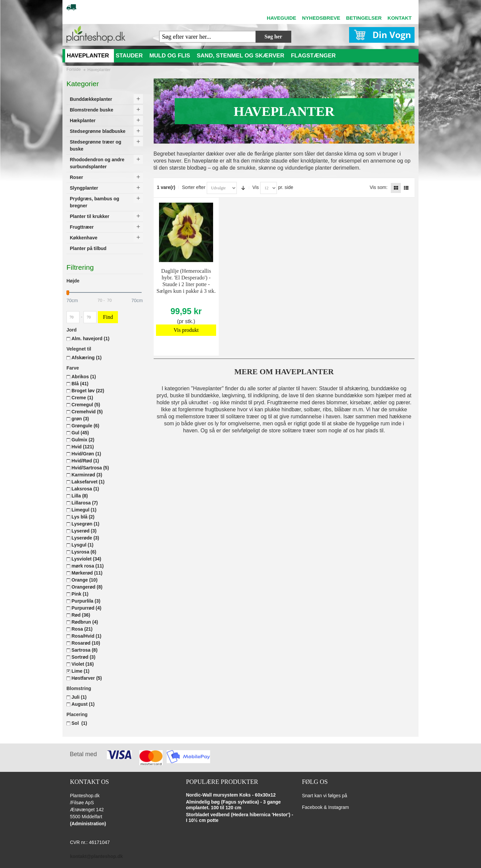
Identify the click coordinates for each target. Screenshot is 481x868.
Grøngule (85, 426)
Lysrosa (84, 552)
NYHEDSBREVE (321, 18)
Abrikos (84, 377)
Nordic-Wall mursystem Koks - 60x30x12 (231, 795)
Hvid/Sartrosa (90, 468)
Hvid (83, 447)
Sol (79, 723)
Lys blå (83, 517)
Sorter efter (194, 187)
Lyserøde (85, 538)
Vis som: (379, 187)
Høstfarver (87, 678)
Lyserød (84, 531)
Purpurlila (86, 601)
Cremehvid (87, 412)
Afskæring (87, 358)
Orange (85, 580)
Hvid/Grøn (86, 454)
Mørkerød (87, 573)
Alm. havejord (91, 339)
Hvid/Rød (85, 461)
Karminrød (87, 475)
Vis (256, 187)
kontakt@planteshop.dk (96, 856)
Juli (79, 697)
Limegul (84, 510)
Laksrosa (85, 489)
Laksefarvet (88, 482)
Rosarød (86, 643)
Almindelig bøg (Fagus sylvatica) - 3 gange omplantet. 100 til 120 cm (233, 805)
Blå (80, 384)
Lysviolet (86, 559)
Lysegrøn (86, 524)
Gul (80, 433)
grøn (80, 419)
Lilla (80, 496)
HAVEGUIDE (282, 18)
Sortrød (84, 657)
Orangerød (87, 587)
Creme (82, 398)
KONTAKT (399, 18)
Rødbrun (85, 622)
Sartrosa (85, 650)
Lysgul (83, 545)
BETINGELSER (364, 18)
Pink (80, 594)
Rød (81, 615)
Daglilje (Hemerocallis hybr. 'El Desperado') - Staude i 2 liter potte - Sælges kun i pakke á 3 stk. (186, 281)
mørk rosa (88, 566)
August (83, 704)
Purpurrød (86, 608)
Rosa (82, 629)
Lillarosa (85, 503)
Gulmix (83, 440)
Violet (83, 664)
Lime (81, 671)
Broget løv (88, 391)
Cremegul (86, 405)
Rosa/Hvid (86, 636)
